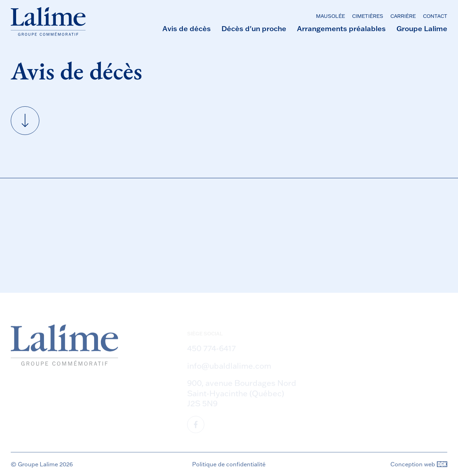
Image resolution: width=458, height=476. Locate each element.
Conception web (419, 464)
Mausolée (330, 16)
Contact (435, 16)
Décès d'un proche (254, 28)
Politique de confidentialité (229, 464)
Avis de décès (187, 28)
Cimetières (368, 16)
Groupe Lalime (422, 28)
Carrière (403, 16)
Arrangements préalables (341, 28)
